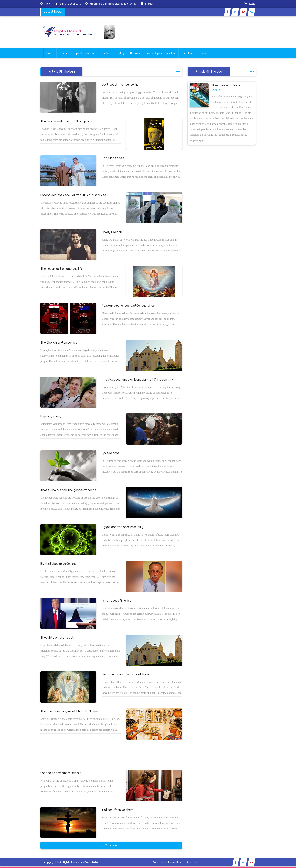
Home (50, 53)
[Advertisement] (278, 119)
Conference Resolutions (167, 862)
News (63, 53)
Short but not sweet (196, 53)
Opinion (135, 53)
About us (192, 862)
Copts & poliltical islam (161, 53)
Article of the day (112, 53)
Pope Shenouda (83, 53)
